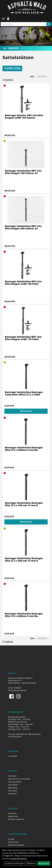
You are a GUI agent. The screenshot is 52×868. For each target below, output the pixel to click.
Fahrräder (12, 776)
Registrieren (13, 816)
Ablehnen (31, 863)
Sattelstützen (27, 48)
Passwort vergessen (16, 819)
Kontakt (11, 839)
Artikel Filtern (12, 68)
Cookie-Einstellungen (14, 863)
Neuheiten (12, 794)
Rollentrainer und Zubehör (19, 779)
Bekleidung (13, 788)
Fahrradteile (13, 48)
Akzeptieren (44, 863)
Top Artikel (13, 756)
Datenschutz (13, 842)
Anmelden (12, 813)
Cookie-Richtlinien (19, 859)
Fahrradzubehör (15, 782)
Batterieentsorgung (16, 845)
